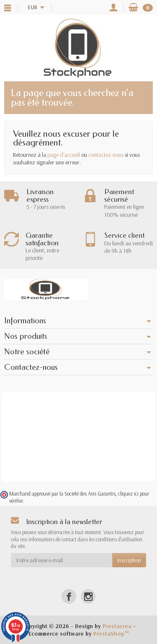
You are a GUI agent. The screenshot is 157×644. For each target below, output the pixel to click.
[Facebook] (69, 596)
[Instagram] (88, 596)
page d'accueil (64, 155)
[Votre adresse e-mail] (62, 560)
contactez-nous (106, 155)
